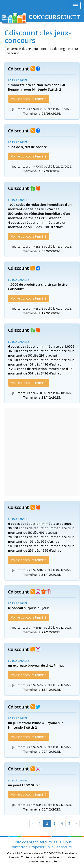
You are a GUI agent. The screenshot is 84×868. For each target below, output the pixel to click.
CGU (57, 842)
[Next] (76, 823)
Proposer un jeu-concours (50, 847)
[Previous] (33, 823)
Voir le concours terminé (29, 99)
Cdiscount (18, 69)
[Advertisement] (42, 452)
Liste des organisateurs (33, 842)
